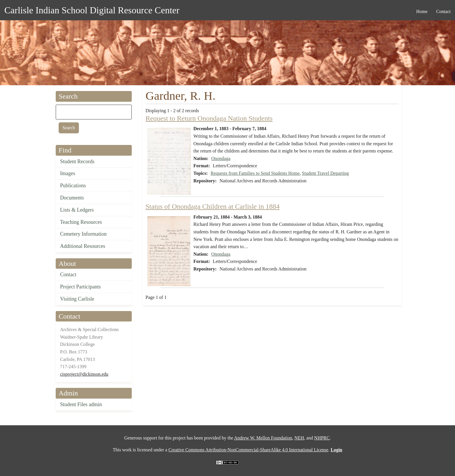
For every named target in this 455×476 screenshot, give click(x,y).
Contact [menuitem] (443, 11)
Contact (68, 275)
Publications (73, 186)
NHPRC (322, 438)
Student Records (77, 161)
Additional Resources (83, 246)
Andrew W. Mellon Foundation (263, 438)
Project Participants (80, 287)
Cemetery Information (83, 234)
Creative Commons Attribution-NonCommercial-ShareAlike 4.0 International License (248, 450)
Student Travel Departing (325, 173)
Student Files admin (81, 404)
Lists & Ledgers (77, 210)
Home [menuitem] (422, 11)
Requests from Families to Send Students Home (255, 173)
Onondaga (221, 158)
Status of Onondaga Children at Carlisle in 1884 (213, 206)
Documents (72, 198)
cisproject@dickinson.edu (84, 374)
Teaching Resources (81, 222)
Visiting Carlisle (77, 299)
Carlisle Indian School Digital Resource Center (92, 10)
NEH (299, 438)
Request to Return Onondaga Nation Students (209, 118)
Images (68, 173)
